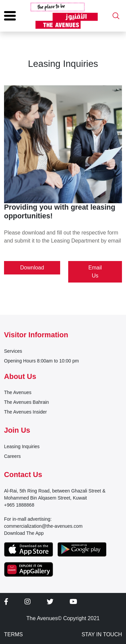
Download (32, 268)
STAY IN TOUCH (102, 634)
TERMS (13, 634)
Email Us (95, 272)
